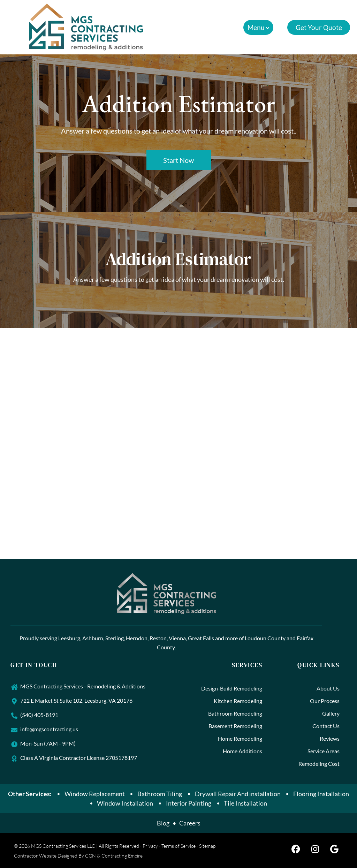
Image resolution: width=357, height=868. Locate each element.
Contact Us (326, 726)
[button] (258, 27)
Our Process (325, 701)
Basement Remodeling (235, 726)
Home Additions (242, 751)
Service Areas (324, 751)
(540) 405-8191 (39, 715)
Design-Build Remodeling (232, 688)
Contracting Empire (122, 856)
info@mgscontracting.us (49, 729)
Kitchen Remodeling (238, 701)
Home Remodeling (240, 738)
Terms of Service (178, 846)
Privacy (150, 846)
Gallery (331, 713)
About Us (328, 688)
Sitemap (207, 846)
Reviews (330, 738)
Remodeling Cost (319, 764)
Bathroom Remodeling (235, 713)
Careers (190, 823)
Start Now (178, 160)
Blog (163, 823)
